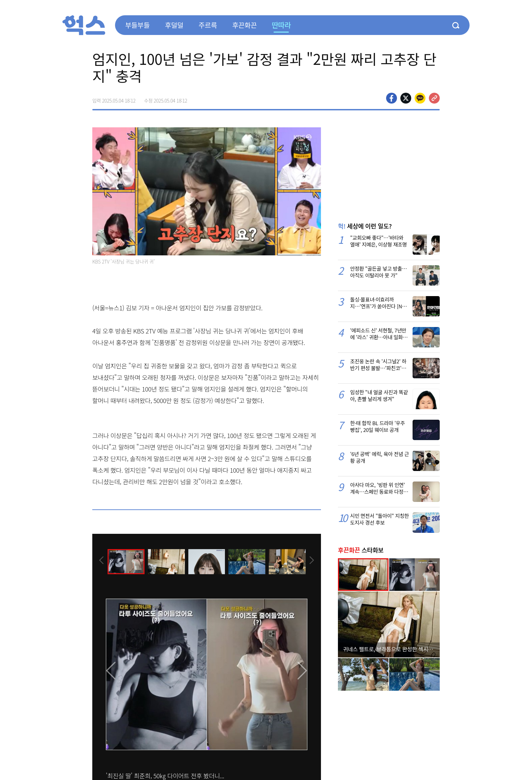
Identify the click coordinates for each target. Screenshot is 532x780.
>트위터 (406, 98)
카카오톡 (420, 98)
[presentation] (101, 561)
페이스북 (392, 98)
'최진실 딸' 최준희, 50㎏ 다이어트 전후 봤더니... (165, 776)
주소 (434, 98)
